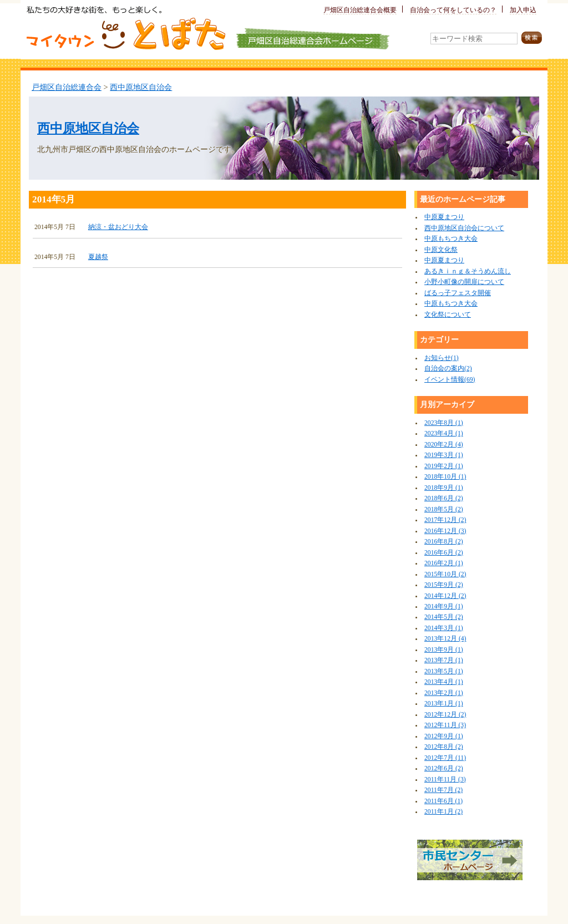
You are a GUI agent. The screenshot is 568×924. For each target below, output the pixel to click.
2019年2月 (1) (444, 466)
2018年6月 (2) (444, 498)
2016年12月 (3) (445, 531)
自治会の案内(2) (448, 369)
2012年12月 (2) (445, 715)
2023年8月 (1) (444, 423)
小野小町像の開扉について (464, 282)
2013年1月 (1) (444, 704)
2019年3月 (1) (444, 455)
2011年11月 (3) (445, 780)
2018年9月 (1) (444, 488)
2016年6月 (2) (444, 553)
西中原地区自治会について (464, 228)
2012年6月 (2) (444, 768)
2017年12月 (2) (445, 520)
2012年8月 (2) (444, 747)
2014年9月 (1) (444, 606)
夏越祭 (98, 257)
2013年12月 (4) (445, 639)
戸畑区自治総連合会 (67, 87)
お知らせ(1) (442, 358)
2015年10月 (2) (445, 574)
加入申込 (523, 10)
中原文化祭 (441, 250)
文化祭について (448, 315)
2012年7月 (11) (445, 758)
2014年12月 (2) (445, 596)
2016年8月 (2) (444, 542)
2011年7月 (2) (443, 790)
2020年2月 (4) (444, 445)
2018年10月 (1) (445, 477)
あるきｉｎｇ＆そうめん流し (468, 271)
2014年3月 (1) (444, 628)
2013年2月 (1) (444, 693)
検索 (532, 38)
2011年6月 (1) (443, 801)
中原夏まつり (444, 217)
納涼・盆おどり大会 (118, 227)
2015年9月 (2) (444, 585)
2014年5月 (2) (444, 617)
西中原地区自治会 (141, 87)
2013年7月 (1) (444, 660)
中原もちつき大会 (451, 239)
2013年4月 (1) (444, 682)
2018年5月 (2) (444, 509)
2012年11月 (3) (445, 725)
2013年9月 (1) (444, 650)
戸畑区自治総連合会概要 (360, 10)
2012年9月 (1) (444, 736)
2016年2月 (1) (444, 563)
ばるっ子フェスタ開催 (458, 293)
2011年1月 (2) (443, 812)
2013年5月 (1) (444, 671)
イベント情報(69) (450, 380)
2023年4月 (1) (444, 433)
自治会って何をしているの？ (453, 10)
